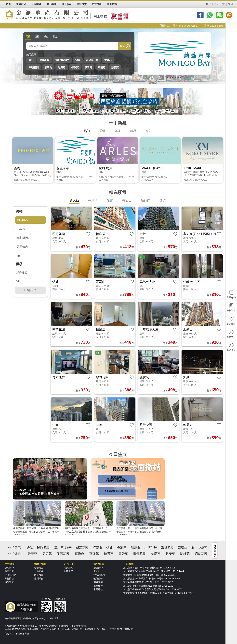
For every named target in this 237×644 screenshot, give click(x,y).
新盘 (55, 36)
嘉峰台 (48, 67)
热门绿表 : (15, 554)
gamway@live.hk (45, 618)
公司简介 (9, 568)
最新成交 (39, 578)
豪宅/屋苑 (23, 238)
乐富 (110, 200)
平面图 (97, 571)
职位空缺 (9, 582)
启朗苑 (102, 67)
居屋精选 (22, 247)
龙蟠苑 (108, 60)
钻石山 (127, 200)
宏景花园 (139, 554)
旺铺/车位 (30, 290)
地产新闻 (68, 568)
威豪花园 (82, 548)
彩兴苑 (62, 67)
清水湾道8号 (62, 60)
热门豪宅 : (15, 548)
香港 (102, 131)
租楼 (37, 36)
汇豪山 (97, 548)
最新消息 (9, 571)
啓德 (163, 200)
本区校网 (98, 582)
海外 (149, 131)
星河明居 (151, 548)
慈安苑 (170, 554)
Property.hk (127, 629)
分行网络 (9, 578)
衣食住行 (98, 586)
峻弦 (31, 60)
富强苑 (94, 554)
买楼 (28, 36)
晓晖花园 (45, 60)
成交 (46, 36)
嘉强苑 (123, 554)
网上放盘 (39, 575)
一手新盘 (39, 571)
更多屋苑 (215, 550)
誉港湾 (122, 548)
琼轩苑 (185, 554)
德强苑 (75, 67)
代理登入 (213, 4)
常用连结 (98, 589)
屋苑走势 (68, 571)
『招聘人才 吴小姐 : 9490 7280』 (188, 26)
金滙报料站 (10, 575)
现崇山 (135, 548)
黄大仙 (74, 200)
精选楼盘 (39, 568)
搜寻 (123, 46)
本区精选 (22, 220)
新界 (133, 131)
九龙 (118, 131)
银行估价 (98, 578)
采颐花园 (34, 67)
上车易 (21, 229)
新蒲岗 (146, 200)
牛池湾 (93, 200)
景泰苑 (88, 67)
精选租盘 (22, 272)
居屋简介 (98, 568)
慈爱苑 (115, 67)
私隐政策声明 (22, 633)
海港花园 (167, 548)
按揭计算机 (99, 575)
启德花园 (201, 554)
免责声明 (9, 633)
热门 (87, 131)
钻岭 (78, 60)
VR (18, 256)
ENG (230, 4)
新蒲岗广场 (92, 60)
